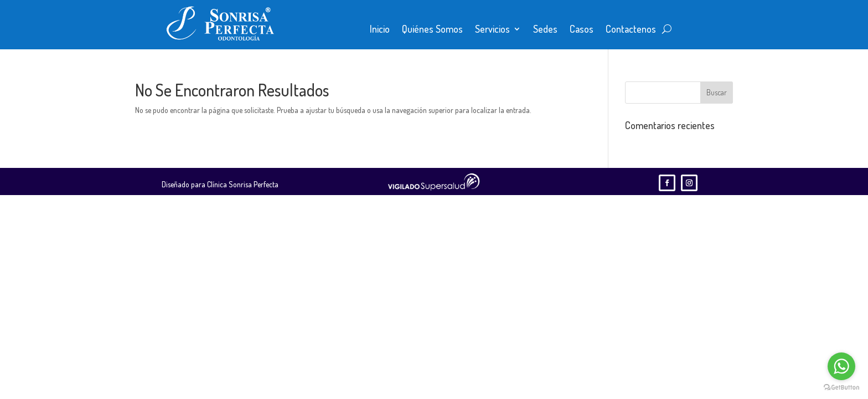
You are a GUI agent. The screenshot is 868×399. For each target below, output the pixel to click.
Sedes (545, 30)
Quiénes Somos (432, 30)
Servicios (492, 30)
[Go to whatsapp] (841, 366)
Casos (582, 30)
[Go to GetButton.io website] (841, 388)
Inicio (380, 30)
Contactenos (631, 30)
